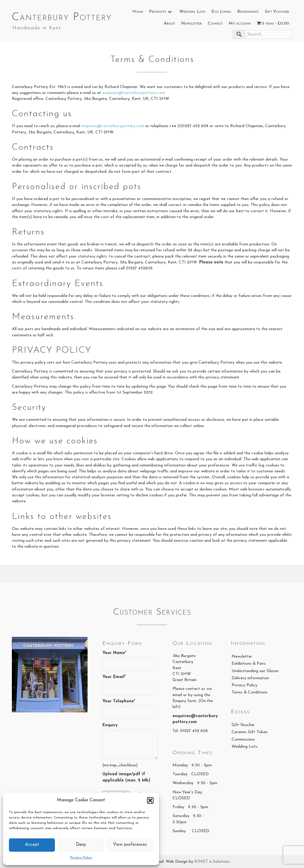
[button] (150, 800)
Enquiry (130, 741)
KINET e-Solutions (212, 862)
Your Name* (130, 661)
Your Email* (130, 685)
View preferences (130, 845)
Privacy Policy (81, 858)
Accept (32, 845)
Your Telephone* (130, 709)
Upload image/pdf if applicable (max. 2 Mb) (126, 777)
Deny (81, 845)
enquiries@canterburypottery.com (134, 93)
